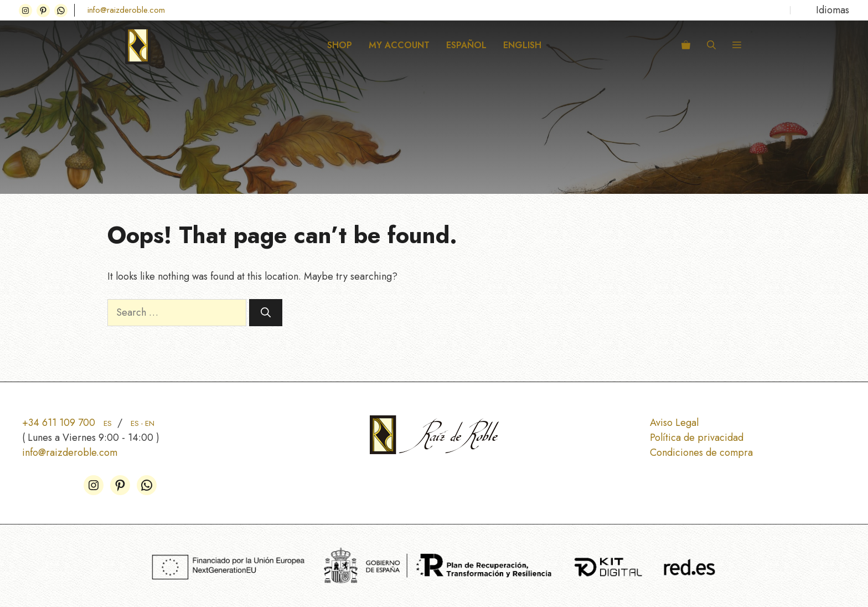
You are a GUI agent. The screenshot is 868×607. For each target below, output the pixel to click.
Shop (340, 45)
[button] (711, 45)
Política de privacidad (697, 438)
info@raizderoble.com (126, 10)
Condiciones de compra (701, 452)
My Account (399, 45)
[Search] (266, 313)
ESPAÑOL (466, 45)
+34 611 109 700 (67, 423)
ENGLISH (522, 45)
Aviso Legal (674, 423)
